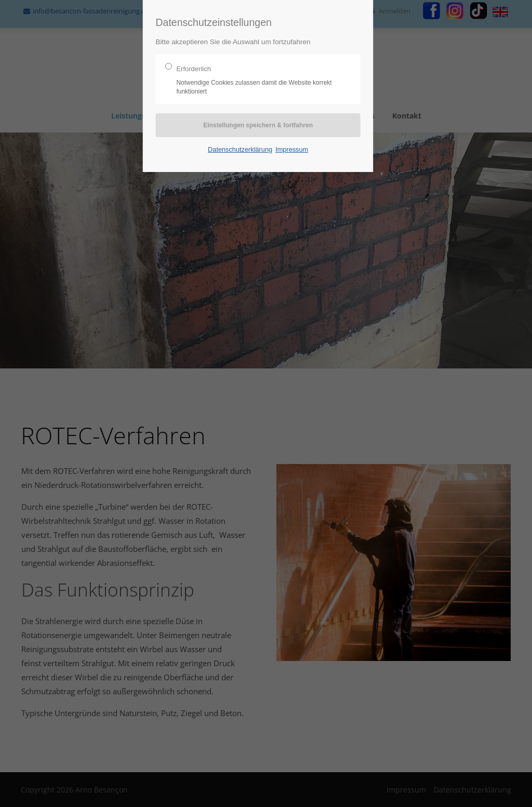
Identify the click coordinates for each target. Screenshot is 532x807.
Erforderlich (254, 81)
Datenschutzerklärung (240, 149)
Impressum (292, 149)
